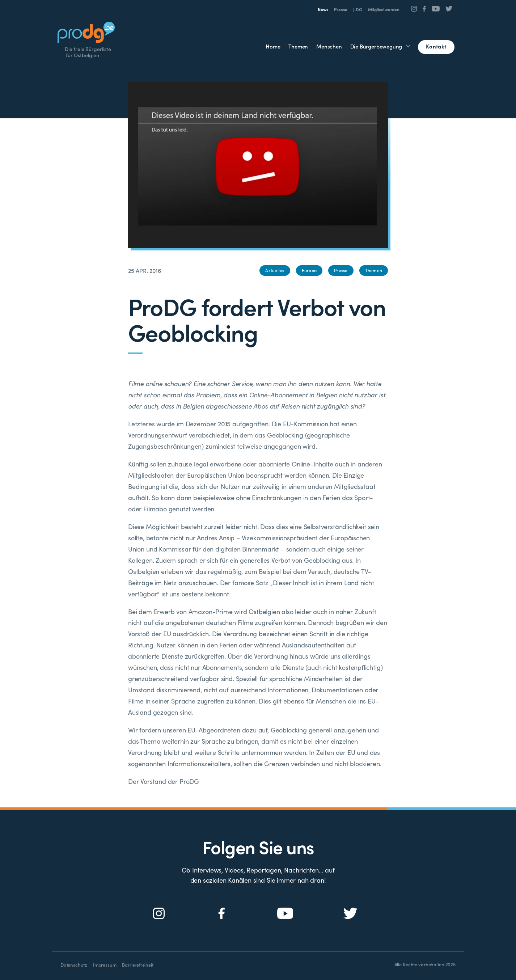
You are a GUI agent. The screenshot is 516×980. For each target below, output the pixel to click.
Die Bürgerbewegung (376, 46)
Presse (341, 9)
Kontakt (436, 46)
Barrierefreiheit (138, 965)
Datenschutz (74, 965)
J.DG (358, 9)
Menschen (329, 46)
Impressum (105, 965)
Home (273, 46)
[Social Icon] (414, 9)
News (323, 9)
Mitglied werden (384, 9)
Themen (298, 46)
